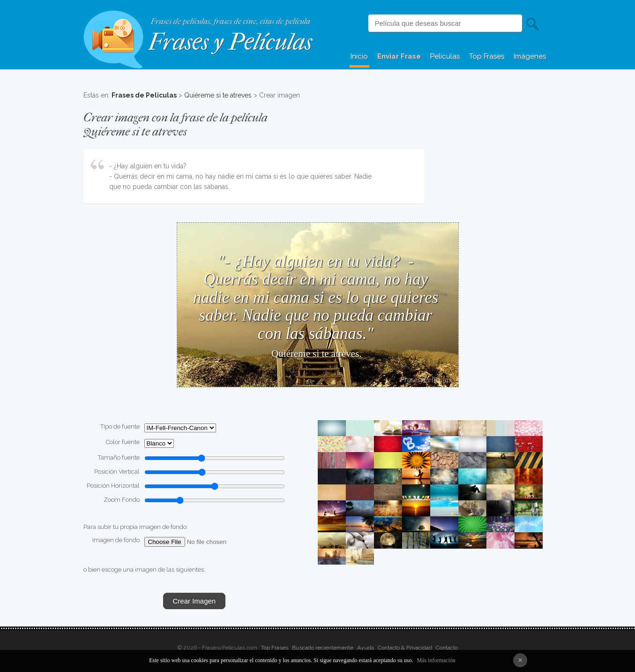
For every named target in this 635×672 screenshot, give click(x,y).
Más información (436, 660)
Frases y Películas (230, 42)
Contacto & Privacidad (405, 648)
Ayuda (366, 648)
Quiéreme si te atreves (218, 95)
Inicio (359, 56)
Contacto (447, 648)
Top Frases (487, 56)
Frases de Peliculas (144, 95)
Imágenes (530, 56)
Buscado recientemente (323, 648)
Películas (445, 56)
